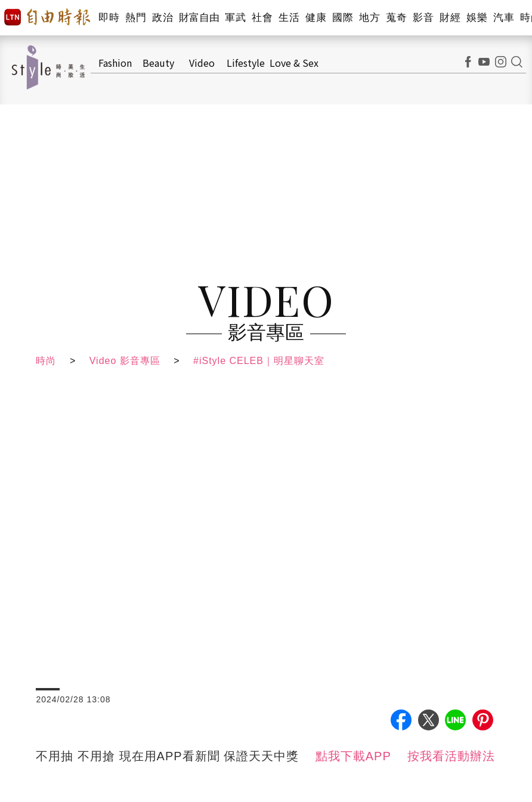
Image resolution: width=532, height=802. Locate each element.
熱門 (136, 18)
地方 (369, 18)
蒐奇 (396, 18)
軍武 (235, 18)
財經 (450, 18)
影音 (423, 18)
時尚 (46, 361)
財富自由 (199, 18)
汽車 (504, 18)
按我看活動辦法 (451, 756)
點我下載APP (353, 756)
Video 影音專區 (125, 361)
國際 (343, 18)
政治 (163, 18)
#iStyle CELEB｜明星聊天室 (259, 361)
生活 (289, 18)
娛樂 (477, 18)
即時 (109, 18)
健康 (316, 18)
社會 (262, 18)
